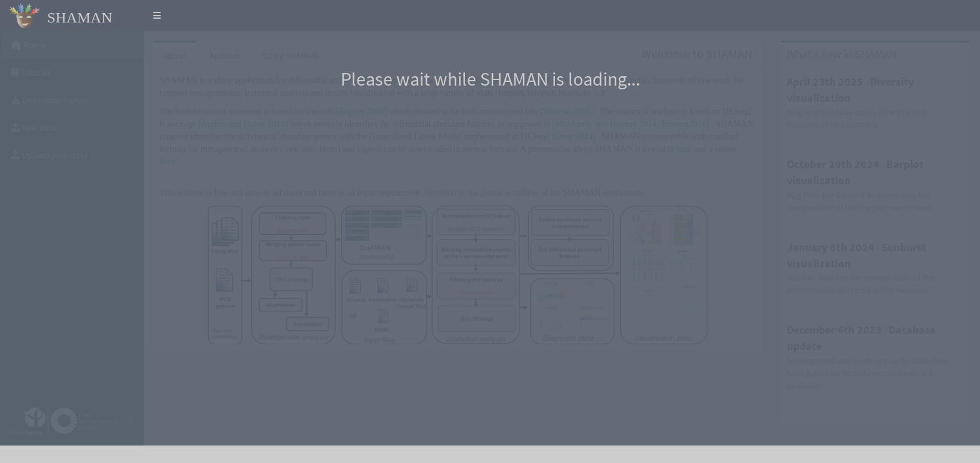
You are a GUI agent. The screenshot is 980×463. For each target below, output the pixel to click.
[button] (157, 16)
